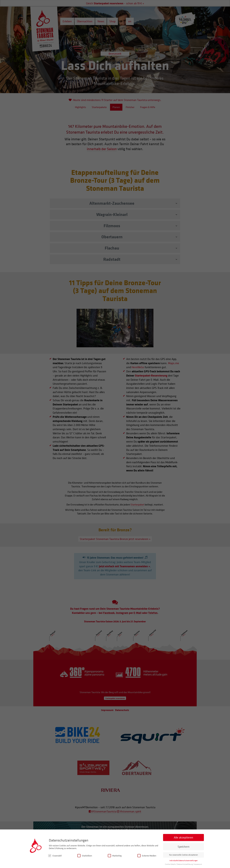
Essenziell (55, 856)
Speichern (184, 847)
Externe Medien (147, 856)
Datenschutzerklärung (185, 864)
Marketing (115, 856)
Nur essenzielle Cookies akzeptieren (183, 855)
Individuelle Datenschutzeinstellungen (184, 861)
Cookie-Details (170, 864)
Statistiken (85, 856)
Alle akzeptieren (183, 838)
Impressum (198, 864)
